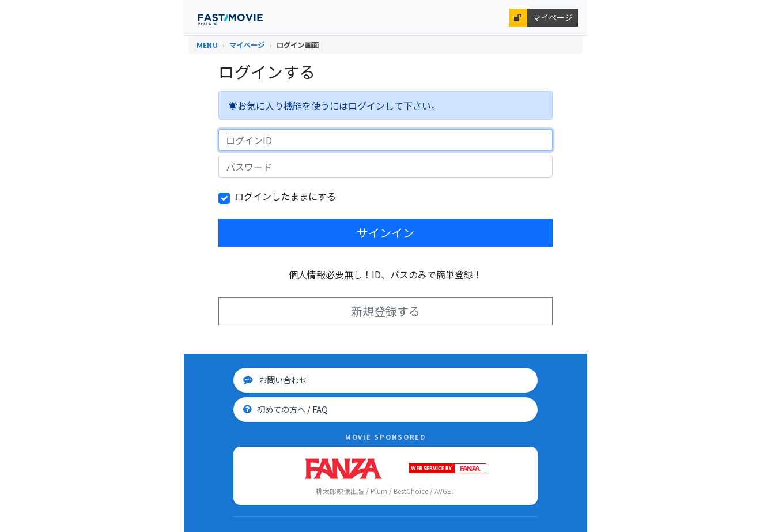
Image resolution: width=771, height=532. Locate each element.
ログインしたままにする (285, 196)
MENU (207, 45)
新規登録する (385, 311)
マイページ (553, 17)
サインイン (385, 233)
